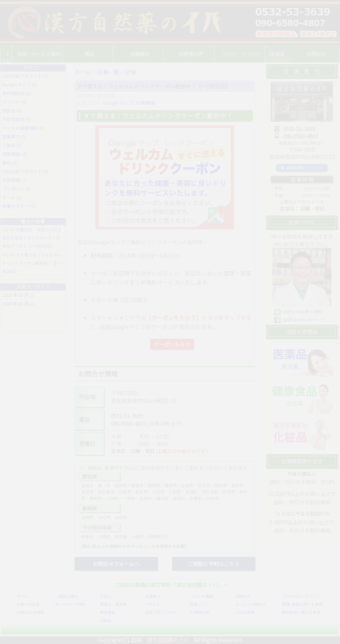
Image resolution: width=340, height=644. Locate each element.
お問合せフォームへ (116, 563)
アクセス (152, 604)
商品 (94, 54)
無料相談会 (13, 93)
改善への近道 (28, 604)
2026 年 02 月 (15, 295)
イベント (11, 102)
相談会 (9, 111)
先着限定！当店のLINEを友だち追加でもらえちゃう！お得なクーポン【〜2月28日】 (32, 238)
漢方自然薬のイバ (168, 640)
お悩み (106, 596)
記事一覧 (108, 72)
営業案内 (11, 137)
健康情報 (11, 154)
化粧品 (106, 620)
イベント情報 (202, 596)
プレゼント (13, 189)
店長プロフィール (160, 612)
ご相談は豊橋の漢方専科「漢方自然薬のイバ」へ (171, 585)
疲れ (7, 163)
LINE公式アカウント (22, 76)
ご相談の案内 (66, 596)
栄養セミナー (16, 206)
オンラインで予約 (70, 604)
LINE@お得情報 (30, 612)
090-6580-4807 (128, 423)
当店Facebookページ (304, 319)
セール (9, 197)
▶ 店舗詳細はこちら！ (302, 168)
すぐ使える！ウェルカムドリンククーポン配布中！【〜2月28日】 (32, 263)
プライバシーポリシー (301, 596)
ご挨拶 (9, 145)
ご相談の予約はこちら (213, 563)
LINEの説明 (245, 612)
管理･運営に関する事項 (302, 604)
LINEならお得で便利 (303, 311)
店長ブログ (200, 604)
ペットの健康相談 (20, 128)
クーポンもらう (172, 344)
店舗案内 (153, 596)
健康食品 (108, 612)
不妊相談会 (13, 119)
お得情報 (145, 103)
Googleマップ (118, 103)
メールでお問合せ (250, 604)
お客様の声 (193, 54)
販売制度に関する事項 (301, 612)
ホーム (10, 54)
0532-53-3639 (127, 416)
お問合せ (243, 596)
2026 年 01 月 (15, 303)
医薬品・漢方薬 (113, 604)
